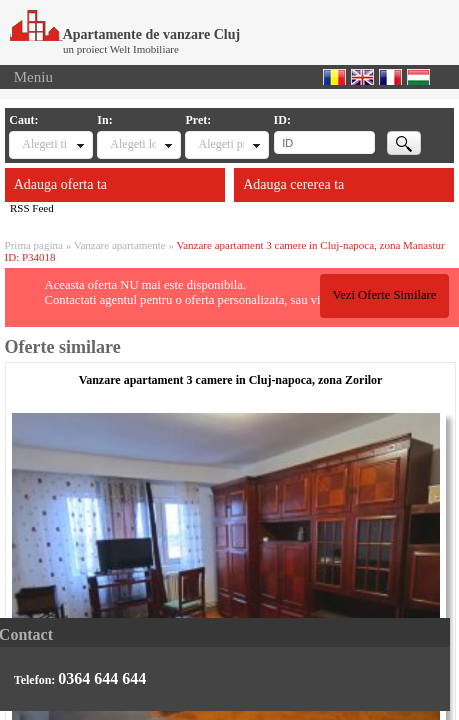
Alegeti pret (221, 144)
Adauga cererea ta (293, 184)
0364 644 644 (102, 678)
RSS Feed (32, 208)
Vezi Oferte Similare (384, 295)
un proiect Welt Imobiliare (121, 49)
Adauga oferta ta (60, 184)
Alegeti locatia (133, 144)
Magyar (418, 77)
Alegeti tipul (45, 144)
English (362, 77)
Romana (334, 77)
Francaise (390, 77)
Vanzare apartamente (120, 245)
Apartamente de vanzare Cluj (125, 34)
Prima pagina (34, 245)
